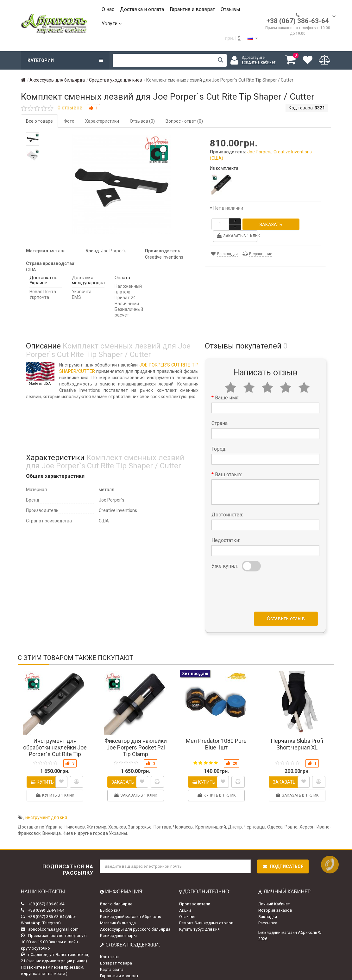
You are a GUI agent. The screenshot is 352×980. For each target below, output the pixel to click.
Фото (69, 121)
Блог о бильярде (116, 892)
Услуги (112, 24)
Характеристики (102, 121)
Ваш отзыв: (229, 463)
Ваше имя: (227, 386)
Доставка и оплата (142, 9)
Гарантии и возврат (119, 964)
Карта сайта (112, 958)
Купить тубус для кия (199, 917)
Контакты (110, 945)
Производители (195, 892)
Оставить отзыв (286, 607)
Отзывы (230, 9)
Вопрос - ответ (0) (184, 121)
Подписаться (283, 854)
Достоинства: (227, 503)
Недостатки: (226, 529)
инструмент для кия (46, 805)
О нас (108, 9)
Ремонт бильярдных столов (206, 911)
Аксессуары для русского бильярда (135, 917)
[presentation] (260, 578)
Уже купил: (225, 554)
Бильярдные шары (118, 924)
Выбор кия (110, 898)
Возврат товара (116, 951)
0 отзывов (70, 108)
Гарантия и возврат (192, 9)
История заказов (275, 898)
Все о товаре (39, 121)
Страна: (220, 412)
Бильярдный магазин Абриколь (131, 905)
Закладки (268, 905)
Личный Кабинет (274, 892)
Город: (219, 437)
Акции (185, 898)
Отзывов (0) (142, 121)
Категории (65, 60)
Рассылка (268, 911)
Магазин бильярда (118, 911)
